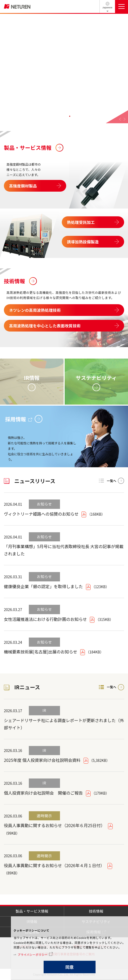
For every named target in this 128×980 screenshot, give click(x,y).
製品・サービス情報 (28, 148)
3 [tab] (64, 116)
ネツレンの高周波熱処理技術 (35, 310)
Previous (120, 119)
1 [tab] (53, 116)
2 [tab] (58, 116)
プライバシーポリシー (33, 955)
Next (124, 119)
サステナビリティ (96, 378)
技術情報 (15, 281)
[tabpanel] (64, 69)
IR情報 (32, 378)
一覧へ (112, 481)
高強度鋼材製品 (23, 186)
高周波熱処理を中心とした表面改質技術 (45, 326)
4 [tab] (70, 116)
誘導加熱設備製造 (83, 242)
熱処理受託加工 (81, 222)
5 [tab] (76, 116)
